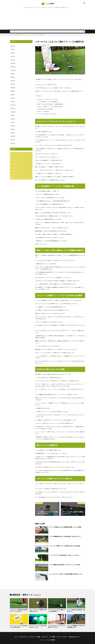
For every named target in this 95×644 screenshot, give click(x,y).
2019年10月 (13, 111)
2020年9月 (13, 73)
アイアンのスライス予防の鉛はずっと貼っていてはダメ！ (65, 555)
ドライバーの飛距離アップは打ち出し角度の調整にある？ (76, 626)
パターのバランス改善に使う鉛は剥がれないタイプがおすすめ (19, 610)
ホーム (18, 636)
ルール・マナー (15, 166)
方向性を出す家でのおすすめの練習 (45, 109)
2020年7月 (13, 80)
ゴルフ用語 (56, 7)
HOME (25, 7)
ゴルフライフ (39, 7)
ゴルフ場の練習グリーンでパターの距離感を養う (47, 101)
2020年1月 (13, 101)
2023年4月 (13, 46)
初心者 (44, 7)
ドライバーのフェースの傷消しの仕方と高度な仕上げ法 (38, 610)
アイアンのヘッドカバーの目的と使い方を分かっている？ (38, 626)
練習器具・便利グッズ (19, 35)
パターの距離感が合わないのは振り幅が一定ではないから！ (65, 536)
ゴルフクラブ (50, 7)
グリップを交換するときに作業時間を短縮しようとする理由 (65, 527)
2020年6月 (13, 84)
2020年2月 (13, 98)
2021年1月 (13, 60)
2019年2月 (13, 139)
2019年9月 (13, 115)
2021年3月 (13, 53)
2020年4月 (13, 91)
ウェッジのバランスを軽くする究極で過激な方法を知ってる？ (66, 574)
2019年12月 (13, 104)
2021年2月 (13, 56)
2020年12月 (13, 63)
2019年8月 (13, 118)
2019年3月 (13, 135)
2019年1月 (13, 142)
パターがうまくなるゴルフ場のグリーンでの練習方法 (35, 35)
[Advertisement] (47, 18)
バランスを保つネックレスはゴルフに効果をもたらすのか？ (57, 626)
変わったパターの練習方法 (43, 111)
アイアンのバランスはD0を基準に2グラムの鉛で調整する (57, 610)
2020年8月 (13, 77)
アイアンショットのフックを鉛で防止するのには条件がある (19, 626)
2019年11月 (13, 108)
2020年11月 (13, 67)
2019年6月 (13, 125)
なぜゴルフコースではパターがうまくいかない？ (47, 99)
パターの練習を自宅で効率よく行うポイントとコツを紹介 (65, 564)
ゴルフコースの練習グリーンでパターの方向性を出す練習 (49, 106)
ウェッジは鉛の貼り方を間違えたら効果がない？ (76, 610)
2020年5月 (13, 87)
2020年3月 (13, 94)
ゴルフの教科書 (52, 639)
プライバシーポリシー (61, 636)
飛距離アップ (14, 176)
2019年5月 (13, 128)
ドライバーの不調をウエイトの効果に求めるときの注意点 (65, 546)
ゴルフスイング (31, 7)
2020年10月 (13, 70)
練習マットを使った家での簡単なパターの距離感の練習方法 (50, 104)
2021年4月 (13, 49)
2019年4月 (13, 132)
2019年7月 (13, 122)
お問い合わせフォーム (64, 7)
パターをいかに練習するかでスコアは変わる (46, 114)
